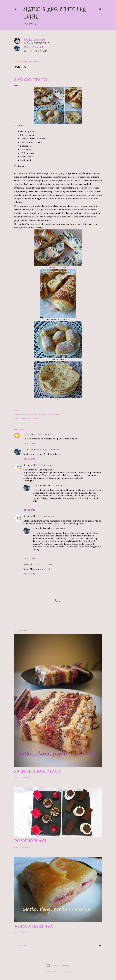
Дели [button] (16, 410)
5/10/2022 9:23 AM (44, 565)
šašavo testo (42, 415)
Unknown (29, 434)
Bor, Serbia (35, 419)
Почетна (30, 24)
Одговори (29, 443)
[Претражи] (100, 9)
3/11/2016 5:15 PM (59, 486)
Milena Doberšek (32, 450)
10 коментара (26, 778)
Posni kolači (30, 841)
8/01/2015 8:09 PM (51, 450)
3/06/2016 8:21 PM (45, 465)
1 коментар (25, 847)
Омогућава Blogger (58, 966)
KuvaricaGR (30, 465)
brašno (23, 415)
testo (58, 415)
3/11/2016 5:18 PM (59, 528)
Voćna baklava (34, 926)
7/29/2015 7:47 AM (43, 434)
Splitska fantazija (38, 771)
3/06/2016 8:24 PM (45, 516)
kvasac (34, 415)
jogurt (29, 415)
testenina (52, 415)
